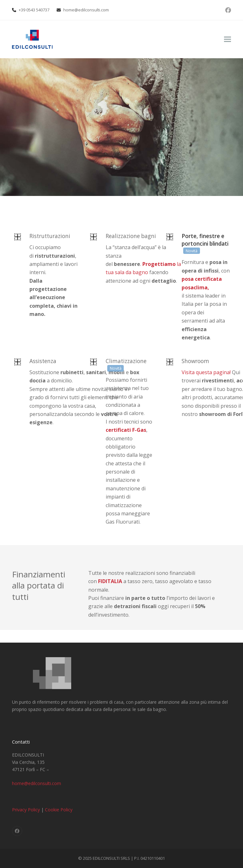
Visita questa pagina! (206, 372)
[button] (227, 39)
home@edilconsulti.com (86, 10)
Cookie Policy (59, 810)
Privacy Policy (26, 810)
